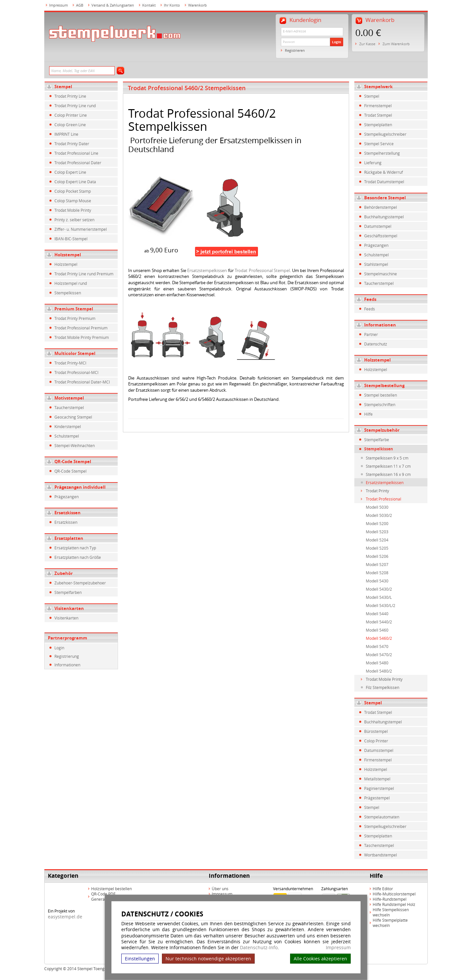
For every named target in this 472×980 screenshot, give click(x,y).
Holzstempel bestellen (111, 889)
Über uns (220, 889)
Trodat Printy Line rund (75, 106)
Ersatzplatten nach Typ (75, 548)
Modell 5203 (377, 532)
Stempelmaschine (381, 274)
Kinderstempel (68, 426)
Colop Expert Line (70, 172)
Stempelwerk (378, 87)
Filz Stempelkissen (383, 687)
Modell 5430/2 (379, 589)
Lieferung (373, 163)
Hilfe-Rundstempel (390, 899)
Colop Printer (376, 741)
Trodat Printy (377, 491)
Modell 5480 (377, 663)
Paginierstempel (379, 788)
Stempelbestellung (384, 385)
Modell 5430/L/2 (381, 605)
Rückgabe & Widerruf (383, 172)
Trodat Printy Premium (75, 318)
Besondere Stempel (385, 198)
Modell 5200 (377, 523)
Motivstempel (69, 398)
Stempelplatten (378, 125)
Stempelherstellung (382, 153)
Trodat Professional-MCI (76, 372)
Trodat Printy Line (70, 96)
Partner (371, 334)
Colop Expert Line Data (75, 182)
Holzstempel (68, 255)
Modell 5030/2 (379, 515)
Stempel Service (379, 144)
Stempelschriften (380, 404)
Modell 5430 (377, 581)
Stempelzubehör (382, 430)
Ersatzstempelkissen (207, 270)
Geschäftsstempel (381, 236)
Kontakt (149, 5)
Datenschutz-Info (259, 947)
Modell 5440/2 (379, 622)
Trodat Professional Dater (78, 163)
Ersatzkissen (68, 513)
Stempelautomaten (382, 817)
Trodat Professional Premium (81, 328)
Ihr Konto (172, 5)
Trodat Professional (383, 499)
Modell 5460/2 (379, 638)
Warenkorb (197, 5)
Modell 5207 (377, 564)
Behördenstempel (381, 207)
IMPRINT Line (66, 134)
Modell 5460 (377, 630)
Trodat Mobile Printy (73, 210)
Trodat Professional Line (76, 153)
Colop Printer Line (71, 115)
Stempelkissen (68, 293)
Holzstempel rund (71, 283)
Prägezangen (67, 497)
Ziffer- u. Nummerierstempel (81, 229)
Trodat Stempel (378, 115)
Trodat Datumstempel (384, 182)
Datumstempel (378, 226)
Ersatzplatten (69, 538)
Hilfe (368, 414)
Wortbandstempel (381, 855)
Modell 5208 (377, 573)
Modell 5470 (377, 646)
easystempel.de (65, 917)
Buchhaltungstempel (383, 722)
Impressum (338, 948)
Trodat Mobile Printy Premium (82, 337)
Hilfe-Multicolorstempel (394, 894)
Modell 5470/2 (379, 655)
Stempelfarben (68, 592)
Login (337, 42)
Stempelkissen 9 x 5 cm (387, 458)
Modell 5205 (377, 548)
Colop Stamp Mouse (73, 201)
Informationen (67, 665)
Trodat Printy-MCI (70, 363)
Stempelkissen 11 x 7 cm (388, 466)
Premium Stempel (74, 309)
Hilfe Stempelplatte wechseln (390, 923)
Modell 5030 (377, 507)
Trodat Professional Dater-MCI (82, 382)
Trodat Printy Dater (72, 144)
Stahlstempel (376, 264)
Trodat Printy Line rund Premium (84, 274)
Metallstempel (377, 779)
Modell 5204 (377, 540)
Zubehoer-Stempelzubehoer (80, 583)
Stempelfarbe (377, 440)
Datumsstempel (379, 750)
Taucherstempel (69, 407)
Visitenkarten (69, 608)
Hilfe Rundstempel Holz (394, 904)
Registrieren (295, 50)
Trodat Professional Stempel (262, 270)
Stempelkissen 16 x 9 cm (388, 474)
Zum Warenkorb (396, 44)
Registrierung (67, 656)
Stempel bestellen (381, 395)
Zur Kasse (367, 44)
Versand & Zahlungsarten (113, 5)
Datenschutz (376, 344)
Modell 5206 (377, 556)
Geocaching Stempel (73, 417)
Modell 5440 (377, 614)
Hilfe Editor (383, 889)
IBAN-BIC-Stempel (71, 239)
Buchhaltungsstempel (384, 217)
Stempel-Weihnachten (75, 445)
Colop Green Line (70, 125)
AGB (80, 5)
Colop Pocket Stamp (73, 191)
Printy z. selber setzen (74, 220)
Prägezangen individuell (80, 487)
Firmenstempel (378, 106)
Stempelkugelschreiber (385, 134)
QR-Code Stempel (73, 461)
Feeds (370, 299)
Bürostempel (376, 731)
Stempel (63, 87)
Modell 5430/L (379, 597)
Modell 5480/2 (379, 671)
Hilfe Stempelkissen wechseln (391, 912)
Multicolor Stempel (75, 353)
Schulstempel (67, 436)
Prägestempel (377, 798)
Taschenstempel (379, 845)
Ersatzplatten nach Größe (78, 557)
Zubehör (64, 573)
